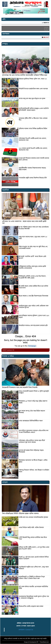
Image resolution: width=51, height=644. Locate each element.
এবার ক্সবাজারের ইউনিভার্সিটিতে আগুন (31, 421)
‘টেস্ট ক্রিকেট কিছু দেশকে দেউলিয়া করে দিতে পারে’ (33, 538)
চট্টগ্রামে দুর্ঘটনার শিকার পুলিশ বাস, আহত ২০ (33, 79)
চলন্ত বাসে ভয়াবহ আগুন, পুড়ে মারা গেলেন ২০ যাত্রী (33, 238)
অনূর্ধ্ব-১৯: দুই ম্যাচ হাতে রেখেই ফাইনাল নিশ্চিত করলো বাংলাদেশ (34, 558)
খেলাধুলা (5, 482)
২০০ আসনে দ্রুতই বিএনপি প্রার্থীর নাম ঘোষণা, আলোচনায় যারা (33, 149)
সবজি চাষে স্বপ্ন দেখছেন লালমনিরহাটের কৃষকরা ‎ (34, 517)
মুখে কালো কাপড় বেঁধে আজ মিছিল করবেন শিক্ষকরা (32, 412)
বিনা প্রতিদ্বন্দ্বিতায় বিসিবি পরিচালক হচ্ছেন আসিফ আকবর (20, 514)
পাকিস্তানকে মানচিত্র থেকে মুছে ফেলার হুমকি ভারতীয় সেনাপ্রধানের (32, 267)
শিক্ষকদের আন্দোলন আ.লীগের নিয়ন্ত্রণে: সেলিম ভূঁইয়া (33, 461)
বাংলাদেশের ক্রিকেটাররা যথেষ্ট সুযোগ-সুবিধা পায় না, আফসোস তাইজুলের (34, 597)
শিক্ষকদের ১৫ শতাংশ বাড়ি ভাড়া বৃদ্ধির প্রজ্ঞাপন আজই (33, 402)
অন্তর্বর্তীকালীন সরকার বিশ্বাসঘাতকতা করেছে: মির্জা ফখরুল (33, 169)
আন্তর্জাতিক (5, 190)
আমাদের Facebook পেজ (8, 350)
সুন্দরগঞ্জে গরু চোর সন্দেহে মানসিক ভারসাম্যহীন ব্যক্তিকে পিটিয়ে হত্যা (25, 75)
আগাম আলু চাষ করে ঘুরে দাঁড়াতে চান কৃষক (32, 98)
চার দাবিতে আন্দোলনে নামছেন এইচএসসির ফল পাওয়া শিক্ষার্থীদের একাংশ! (34, 431)
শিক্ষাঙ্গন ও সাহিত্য (8, 356)
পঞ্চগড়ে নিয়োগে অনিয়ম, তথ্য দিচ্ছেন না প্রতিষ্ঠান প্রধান (34, 471)
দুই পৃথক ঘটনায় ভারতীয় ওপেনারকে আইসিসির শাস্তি (33, 587)
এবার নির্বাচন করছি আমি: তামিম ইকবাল (31, 527)
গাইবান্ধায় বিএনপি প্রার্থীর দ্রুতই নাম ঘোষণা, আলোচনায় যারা (33, 139)
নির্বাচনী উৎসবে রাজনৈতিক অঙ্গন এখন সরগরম (33, 89)
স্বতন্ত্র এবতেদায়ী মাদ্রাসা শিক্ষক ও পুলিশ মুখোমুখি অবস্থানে (34, 392)
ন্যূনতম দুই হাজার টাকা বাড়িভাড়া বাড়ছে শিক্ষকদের (31, 451)
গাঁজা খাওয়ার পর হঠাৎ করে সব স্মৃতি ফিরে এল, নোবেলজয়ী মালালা (33, 247)
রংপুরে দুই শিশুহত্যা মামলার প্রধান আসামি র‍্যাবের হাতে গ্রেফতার (34, 159)
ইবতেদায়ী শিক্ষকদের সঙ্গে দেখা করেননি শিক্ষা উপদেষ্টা (20, 387)
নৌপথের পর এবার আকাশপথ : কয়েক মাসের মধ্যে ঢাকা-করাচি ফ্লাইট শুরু (24, 222)
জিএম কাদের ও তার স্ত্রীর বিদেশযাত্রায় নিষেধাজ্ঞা (33, 296)
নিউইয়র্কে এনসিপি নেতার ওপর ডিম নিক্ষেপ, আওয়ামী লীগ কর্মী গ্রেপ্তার (32, 277)
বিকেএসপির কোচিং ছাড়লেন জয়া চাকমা (31, 606)
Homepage (32, 346)
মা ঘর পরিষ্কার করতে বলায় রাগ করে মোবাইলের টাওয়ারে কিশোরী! (34, 228)
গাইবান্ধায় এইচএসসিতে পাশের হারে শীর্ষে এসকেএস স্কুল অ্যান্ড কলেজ (32, 441)
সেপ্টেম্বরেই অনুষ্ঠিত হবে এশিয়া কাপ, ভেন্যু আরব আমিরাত (34, 568)
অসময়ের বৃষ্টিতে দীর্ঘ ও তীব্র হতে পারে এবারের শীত (33, 119)
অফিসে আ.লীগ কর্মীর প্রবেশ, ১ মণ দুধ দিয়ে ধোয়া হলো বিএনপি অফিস (34, 548)
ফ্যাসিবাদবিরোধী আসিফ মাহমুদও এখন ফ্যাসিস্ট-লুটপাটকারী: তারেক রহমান (34, 109)
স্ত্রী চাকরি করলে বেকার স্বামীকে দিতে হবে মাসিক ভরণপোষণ (33, 287)
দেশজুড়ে (5, 44)
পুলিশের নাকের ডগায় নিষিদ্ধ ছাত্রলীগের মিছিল (33, 129)
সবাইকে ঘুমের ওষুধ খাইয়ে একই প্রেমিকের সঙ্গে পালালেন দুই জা (34, 307)
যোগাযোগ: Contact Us (26, 630)
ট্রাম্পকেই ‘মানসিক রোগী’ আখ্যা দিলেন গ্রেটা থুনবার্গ (32, 257)
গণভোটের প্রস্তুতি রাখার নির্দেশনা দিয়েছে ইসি (33, 178)
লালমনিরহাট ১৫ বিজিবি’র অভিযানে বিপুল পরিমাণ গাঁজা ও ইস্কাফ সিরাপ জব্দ (32, 578)
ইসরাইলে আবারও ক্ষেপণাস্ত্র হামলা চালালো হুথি (33, 325)
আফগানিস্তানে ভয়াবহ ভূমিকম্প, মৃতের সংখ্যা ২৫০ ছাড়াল (34, 316)
